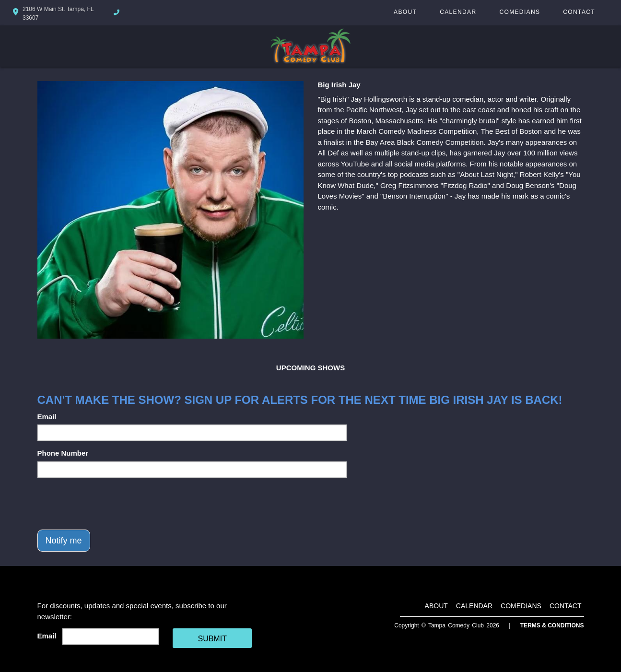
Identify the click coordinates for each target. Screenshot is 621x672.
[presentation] (110, 504)
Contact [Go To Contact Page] (579, 12)
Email (47, 417)
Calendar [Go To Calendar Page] (458, 12)
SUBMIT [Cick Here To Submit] (212, 639)
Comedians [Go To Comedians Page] (520, 12)
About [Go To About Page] (405, 12)
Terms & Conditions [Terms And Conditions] (552, 625)
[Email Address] (111, 637)
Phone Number (63, 453)
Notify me (64, 541)
